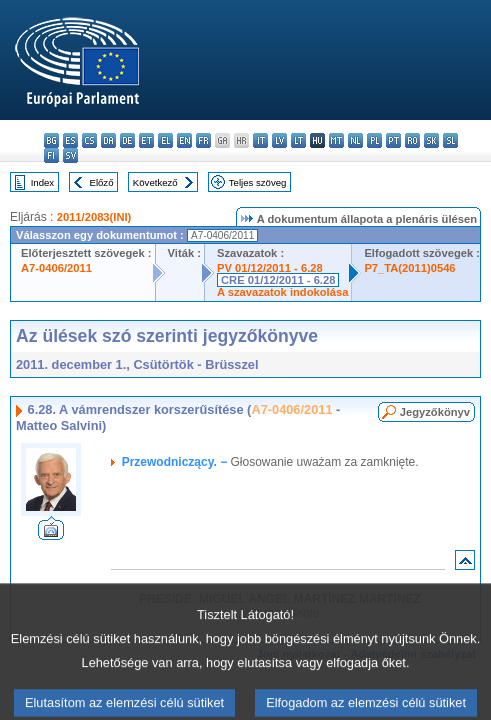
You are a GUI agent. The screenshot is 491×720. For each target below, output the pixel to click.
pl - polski (374, 140)
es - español (70, 140)
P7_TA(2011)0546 (409, 268)
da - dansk (108, 140)
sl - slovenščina (450, 140)
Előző (102, 182)
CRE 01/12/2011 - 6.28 (278, 280)
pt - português (393, 140)
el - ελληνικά (165, 140)
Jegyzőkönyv (435, 412)
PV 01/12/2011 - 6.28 (270, 268)
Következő (155, 182)
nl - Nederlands (355, 140)
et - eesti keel (146, 140)
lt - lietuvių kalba (298, 140)
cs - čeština (89, 140)
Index (42, 182)
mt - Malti (336, 140)
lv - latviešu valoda (279, 140)
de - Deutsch (127, 140)
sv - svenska (70, 155)
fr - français (203, 140)
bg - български (51, 140)
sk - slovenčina (431, 140)
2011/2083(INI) (94, 217)
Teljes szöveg (258, 182)
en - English (184, 140)
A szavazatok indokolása (282, 292)
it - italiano (260, 140)
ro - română (412, 140)
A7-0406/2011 (56, 268)
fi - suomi (51, 155)
